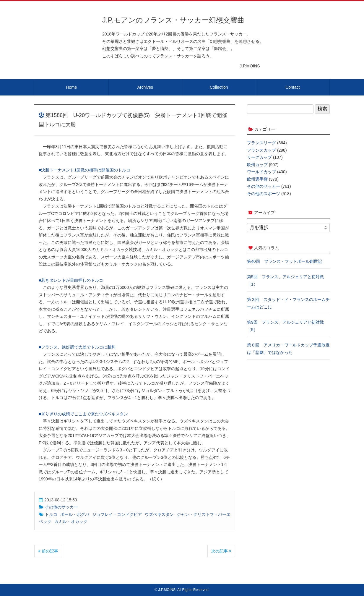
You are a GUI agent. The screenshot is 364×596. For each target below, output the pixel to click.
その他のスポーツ (264, 194)
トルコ (51, 514)
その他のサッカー (61, 507)
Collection (219, 87)
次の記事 (221, 551)
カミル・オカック (71, 521)
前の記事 (48, 551)
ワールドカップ (261, 172)
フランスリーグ (261, 143)
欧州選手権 (257, 179)
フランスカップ (261, 150)
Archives (145, 87)
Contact (292, 87)
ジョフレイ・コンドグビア (117, 514)
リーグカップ (259, 157)
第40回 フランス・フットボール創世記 (285, 261)
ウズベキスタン (159, 514)
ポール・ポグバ (75, 514)
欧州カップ (257, 165)
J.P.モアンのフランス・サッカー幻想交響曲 (173, 20)
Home (71, 87)
